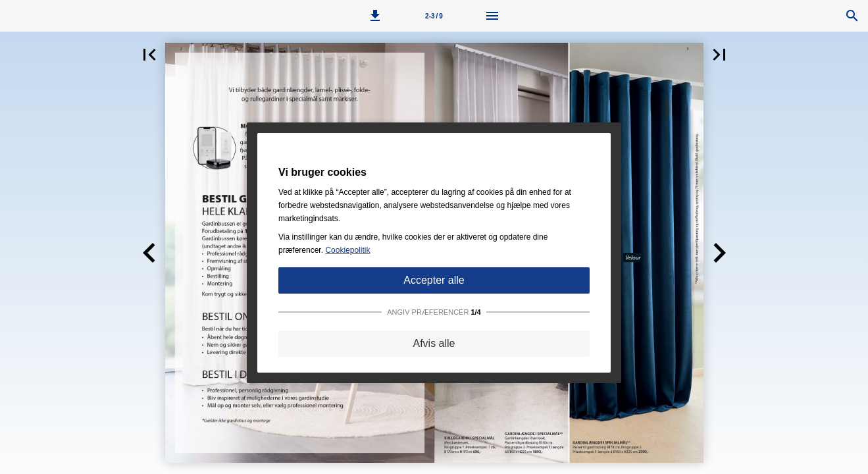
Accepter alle (434, 280)
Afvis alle (434, 343)
